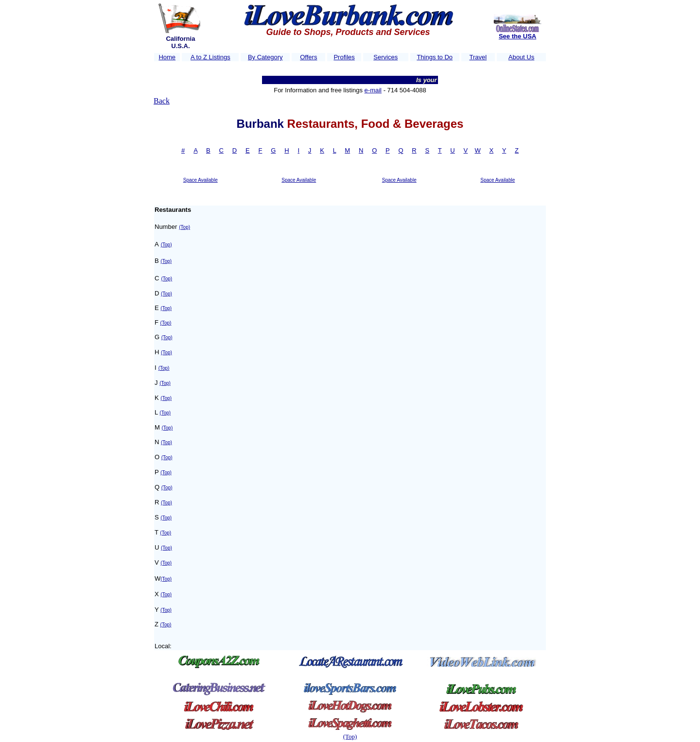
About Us (521, 57)
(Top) (184, 227)
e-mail (373, 90)
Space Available (201, 180)
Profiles (344, 57)
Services (385, 57)
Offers (308, 57)
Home (167, 57)
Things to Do (435, 57)
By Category (265, 57)
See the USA (517, 36)
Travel (478, 57)
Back (162, 101)
